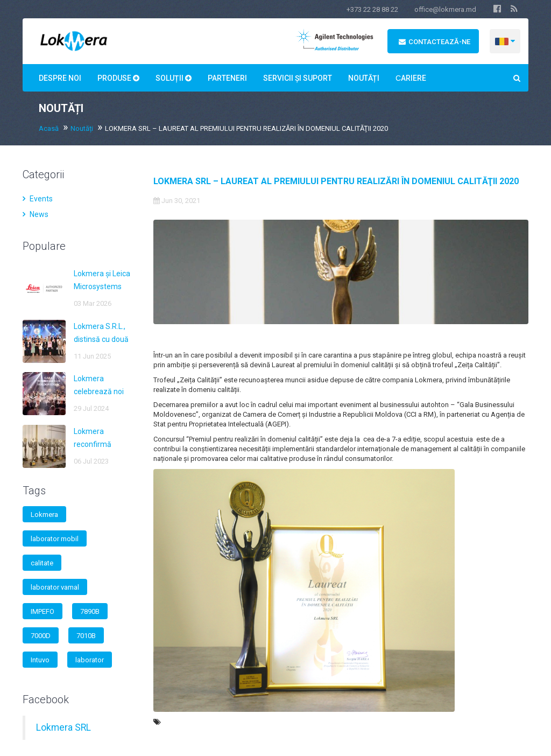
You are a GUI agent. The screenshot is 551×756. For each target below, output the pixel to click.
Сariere (411, 78)
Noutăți (364, 78)
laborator (90, 660)
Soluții (174, 78)
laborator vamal (55, 587)
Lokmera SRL (63, 727)
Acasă (49, 128)
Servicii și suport (298, 78)
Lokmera (44, 514)
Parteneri (227, 78)
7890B (90, 611)
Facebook (46, 699)
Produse (118, 78)
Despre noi (60, 78)
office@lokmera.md (445, 9)
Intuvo (40, 660)
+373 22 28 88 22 (372, 9)
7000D (41, 636)
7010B (86, 636)
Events (38, 199)
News (36, 214)
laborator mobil (55, 539)
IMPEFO (43, 611)
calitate (42, 563)
